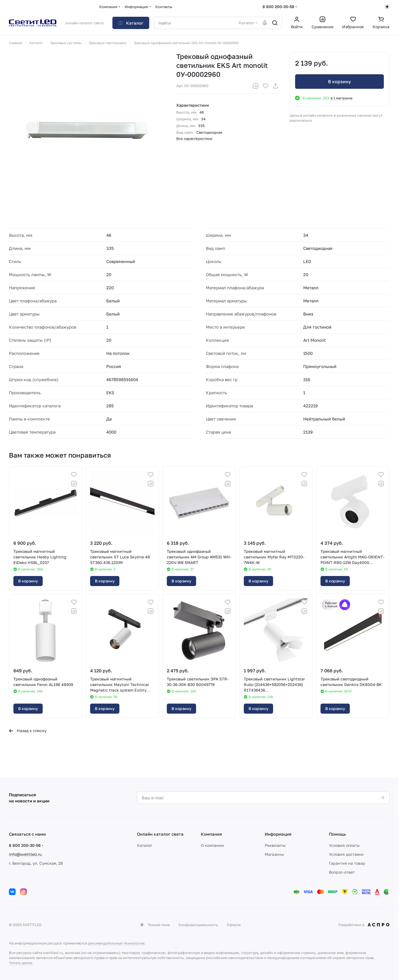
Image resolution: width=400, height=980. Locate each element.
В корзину (339, 82)
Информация (278, 834)
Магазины (274, 854)
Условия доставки (346, 854)
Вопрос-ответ (342, 872)
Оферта (234, 925)
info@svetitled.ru (25, 854)
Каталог (145, 845)
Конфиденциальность (198, 925)
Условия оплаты (344, 845)
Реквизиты (275, 845)
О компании (212, 845)
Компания (211, 834)
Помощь (337, 834)
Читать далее (21, 963)
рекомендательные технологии (116, 943)
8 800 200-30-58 (278, 7)
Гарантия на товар (347, 863)
